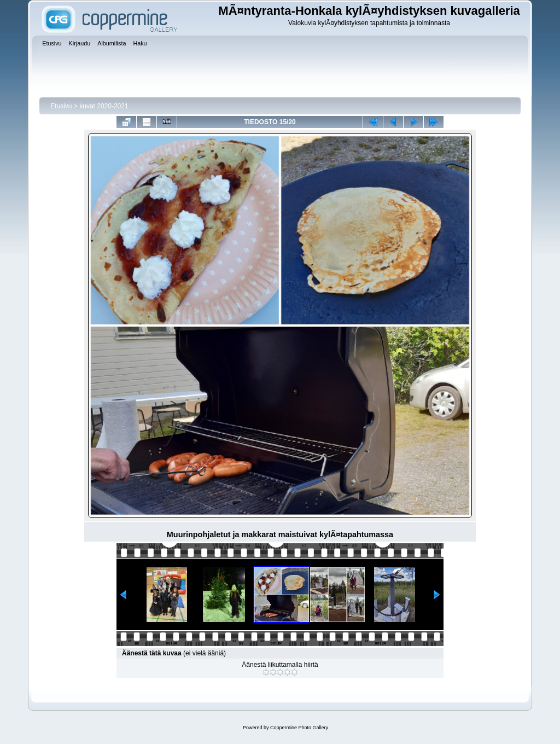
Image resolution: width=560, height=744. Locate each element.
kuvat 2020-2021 (104, 106)
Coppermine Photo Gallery (299, 728)
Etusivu (61, 106)
